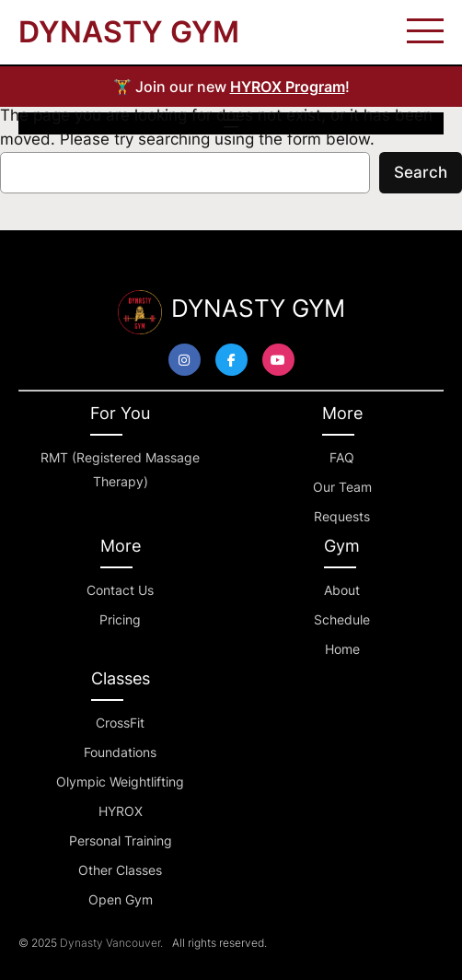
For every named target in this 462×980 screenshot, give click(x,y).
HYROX (121, 811)
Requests (342, 516)
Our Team (342, 487)
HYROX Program (288, 87)
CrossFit (120, 723)
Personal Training (121, 840)
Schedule (342, 619)
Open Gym (121, 899)
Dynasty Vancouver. (111, 943)
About (342, 590)
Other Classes (120, 870)
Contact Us (120, 590)
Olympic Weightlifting (120, 782)
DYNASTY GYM (129, 32)
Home (342, 649)
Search (421, 172)
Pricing (120, 619)
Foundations (120, 752)
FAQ (342, 457)
